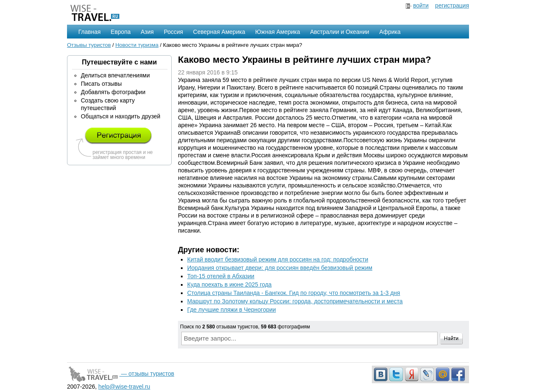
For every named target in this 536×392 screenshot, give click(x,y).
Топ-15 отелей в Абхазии (221, 276)
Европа (121, 32)
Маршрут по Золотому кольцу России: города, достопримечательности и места (295, 301)
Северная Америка (219, 32)
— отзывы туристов (121, 374)
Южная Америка (277, 32)
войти (421, 5)
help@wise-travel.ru (124, 387)
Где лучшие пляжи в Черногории (232, 310)
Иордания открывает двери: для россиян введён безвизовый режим (280, 268)
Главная (89, 32)
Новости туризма (137, 45)
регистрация (452, 5)
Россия (173, 32)
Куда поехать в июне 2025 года (229, 284)
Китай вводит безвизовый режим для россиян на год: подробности (278, 259)
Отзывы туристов (89, 45)
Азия (147, 32)
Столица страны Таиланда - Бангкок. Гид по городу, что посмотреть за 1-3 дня (294, 293)
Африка (390, 32)
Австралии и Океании (340, 32)
